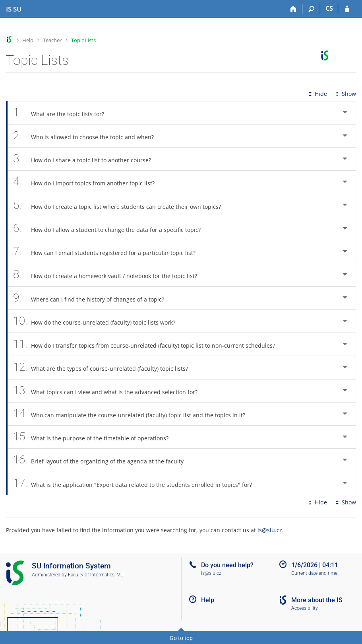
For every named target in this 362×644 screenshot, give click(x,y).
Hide (317, 94)
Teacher (52, 40)
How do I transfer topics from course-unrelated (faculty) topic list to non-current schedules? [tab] (148, 344)
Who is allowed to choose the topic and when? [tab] (88, 136)
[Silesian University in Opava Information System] (14, 9)
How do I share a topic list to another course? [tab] (86, 159)
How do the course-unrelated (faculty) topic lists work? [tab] (99, 321)
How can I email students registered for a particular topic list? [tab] (109, 252)
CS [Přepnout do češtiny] (329, 8)
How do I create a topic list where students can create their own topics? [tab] (121, 205)
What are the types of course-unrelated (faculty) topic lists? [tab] (105, 367)
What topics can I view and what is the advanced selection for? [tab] (110, 391)
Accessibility (305, 608)
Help (28, 40)
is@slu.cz (270, 530)
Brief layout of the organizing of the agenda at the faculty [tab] (103, 460)
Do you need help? (227, 565)
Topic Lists (83, 40)
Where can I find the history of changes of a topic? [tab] (93, 298)
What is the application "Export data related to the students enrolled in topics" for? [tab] (137, 483)
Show (345, 94)
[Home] (293, 9)
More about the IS (317, 600)
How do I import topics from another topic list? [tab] (88, 182)
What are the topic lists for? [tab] (63, 113)
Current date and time (314, 573)
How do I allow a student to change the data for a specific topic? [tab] (111, 229)
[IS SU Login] (347, 9)
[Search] (311, 9)
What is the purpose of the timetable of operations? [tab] (95, 437)
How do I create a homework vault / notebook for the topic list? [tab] (109, 275)
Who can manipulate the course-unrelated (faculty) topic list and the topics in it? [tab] (134, 414)
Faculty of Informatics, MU (96, 575)
